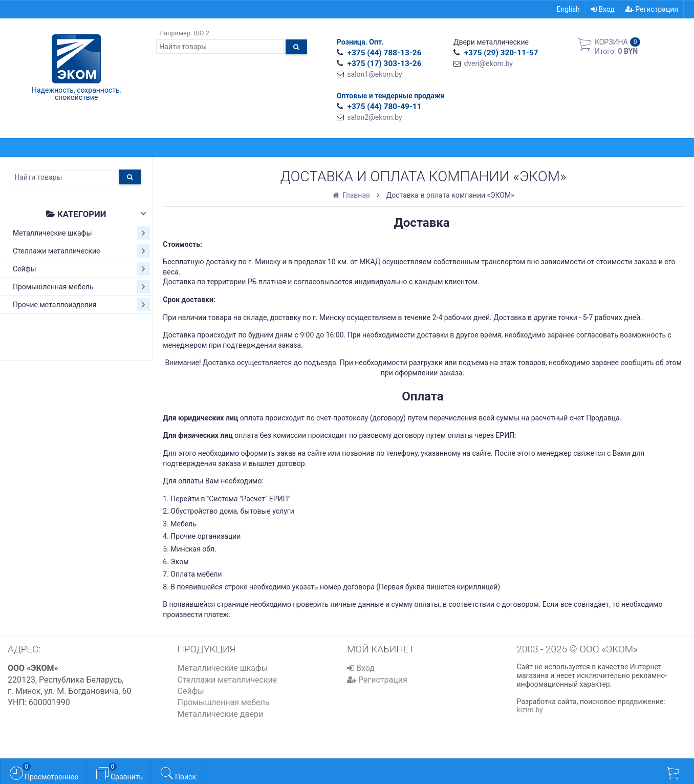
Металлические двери (221, 714)
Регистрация (652, 9)
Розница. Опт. (360, 42)
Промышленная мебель (81, 287)
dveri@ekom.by (488, 63)
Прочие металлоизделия (81, 305)
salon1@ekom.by (374, 74)
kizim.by (530, 710)
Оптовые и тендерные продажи (391, 96)
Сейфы (81, 269)
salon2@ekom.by (374, 117)
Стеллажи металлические (81, 251)
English (568, 9)
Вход (603, 9)
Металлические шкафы (81, 233)
